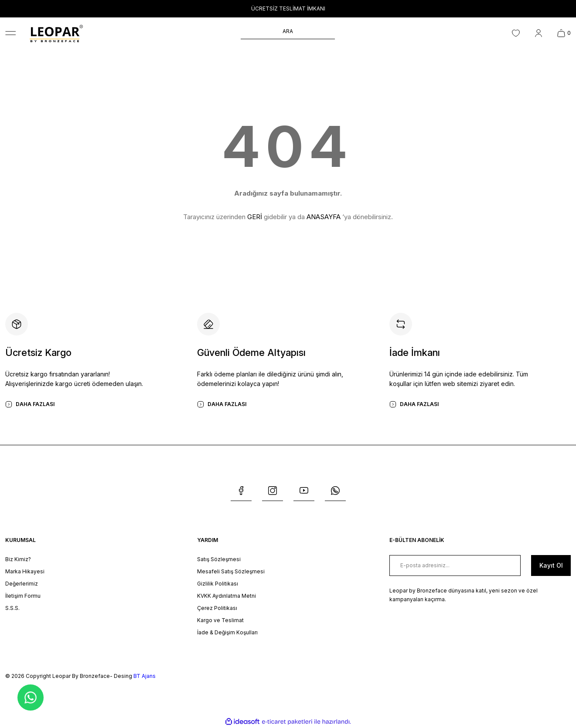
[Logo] (56, 33)
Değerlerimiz (22, 584)
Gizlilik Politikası (218, 584)
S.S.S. (12, 608)
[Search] (288, 33)
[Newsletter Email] (455, 565)
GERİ (255, 217)
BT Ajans (145, 676)
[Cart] (564, 33)
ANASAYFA (324, 217)
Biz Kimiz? (18, 559)
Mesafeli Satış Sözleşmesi (231, 571)
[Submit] (551, 565)
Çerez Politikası (217, 608)
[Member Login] (539, 33)
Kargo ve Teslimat (220, 620)
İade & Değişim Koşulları (227, 632)
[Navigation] (10, 33)
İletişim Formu (23, 596)
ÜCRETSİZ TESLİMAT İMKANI (288, 8)
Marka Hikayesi (25, 571)
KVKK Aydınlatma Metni (227, 596)
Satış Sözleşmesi (219, 559)
